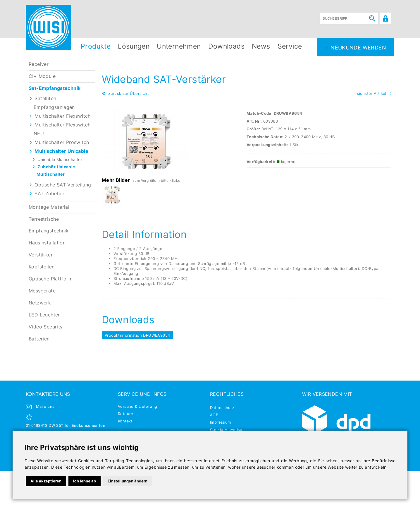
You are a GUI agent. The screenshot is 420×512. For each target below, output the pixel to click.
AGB (214, 415)
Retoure (126, 414)
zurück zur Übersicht (125, 93)
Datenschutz (222, 407)
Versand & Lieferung (137, 406)
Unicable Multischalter (60, 159)
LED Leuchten (45, 315)
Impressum (221, 422)
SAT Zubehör (49, 194)
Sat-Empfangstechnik (55, 88)
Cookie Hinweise (226, 429)
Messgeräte (42, 291)
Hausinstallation (47, 243)
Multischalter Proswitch (62, 142)
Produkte (96, 46)
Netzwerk (40, 303)
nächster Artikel (373, 93)
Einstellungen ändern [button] (128, 481)
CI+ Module (42, 76)
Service (290, 46)
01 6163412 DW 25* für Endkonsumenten (66, 425)
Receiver (39, 64)
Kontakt (125, 421)
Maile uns (45, 406)
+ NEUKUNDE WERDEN (356, 47)
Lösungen (134, 46)
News (261, 46)
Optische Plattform (51, 279)
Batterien (39, 339)
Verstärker (41, 255)
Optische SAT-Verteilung (63, 185)
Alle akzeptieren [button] (46, 481)
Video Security (46, 327)
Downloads (227, 46)
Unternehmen (179, 46)
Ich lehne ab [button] (85, 481)
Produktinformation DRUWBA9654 (137, 335)
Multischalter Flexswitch (62, 116)
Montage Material (49, 207)
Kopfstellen (42, 267)
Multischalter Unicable (61, 151)
